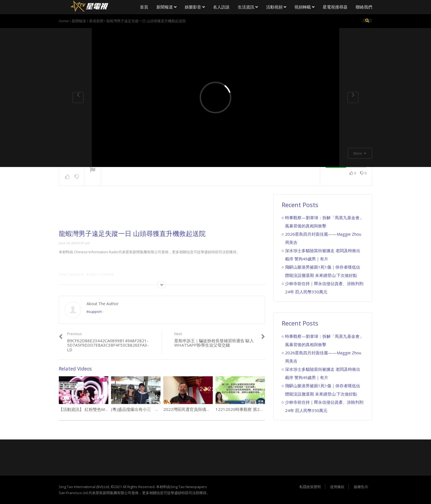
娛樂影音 (195, 7)
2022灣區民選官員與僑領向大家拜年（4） (202, 409)
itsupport (94, 311)
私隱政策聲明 (310, 487)
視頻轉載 (304, 7)
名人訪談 (221, 7)
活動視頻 (276, 7)
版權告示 (361, 487)
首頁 (144, 7)
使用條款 (337, 487)
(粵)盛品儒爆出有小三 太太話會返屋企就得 (152, 409)
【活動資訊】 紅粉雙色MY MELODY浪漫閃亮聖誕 (104, 409)
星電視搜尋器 (335, 7)
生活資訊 (248, 7)
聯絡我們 (364, 7)
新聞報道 (166, 7)
